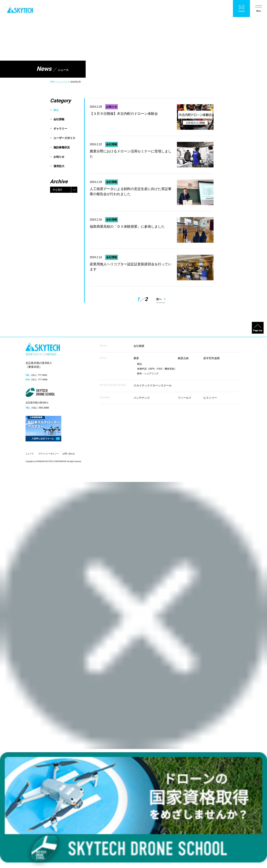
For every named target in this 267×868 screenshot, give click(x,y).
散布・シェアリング (148, 373)
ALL (56, 110)
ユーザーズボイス (64, 138)
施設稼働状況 (62, 147)
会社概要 (139, 346)
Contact (241, 11)
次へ (159, 299)
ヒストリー (210, 398)
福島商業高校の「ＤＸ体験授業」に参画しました (127, 226)
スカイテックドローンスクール (153, 385)
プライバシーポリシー (48, 454)
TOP (52, 82)
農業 (136, 358)
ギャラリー (60, 129)
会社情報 (59, 119)
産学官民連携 (211, 358)
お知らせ (59, 157)
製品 (139, 364)
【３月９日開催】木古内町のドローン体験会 (124, 114)
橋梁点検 (183, 358)
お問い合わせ (69, 454)
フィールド (185, 398)
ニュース (62, 82)
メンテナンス (142, 398)
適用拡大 (59, 166)
